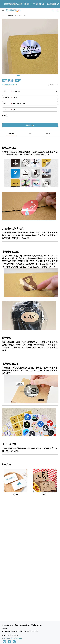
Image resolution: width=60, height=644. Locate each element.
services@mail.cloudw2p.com (12, 638)
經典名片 (16, 494)
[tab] (11, 133)
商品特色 (11, 133)
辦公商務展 (11, 16)
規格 (30, 133)
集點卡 (45, 494)
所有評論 (49, 133)
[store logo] (13, 10)
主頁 (3, 16)
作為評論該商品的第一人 (10, 85)
